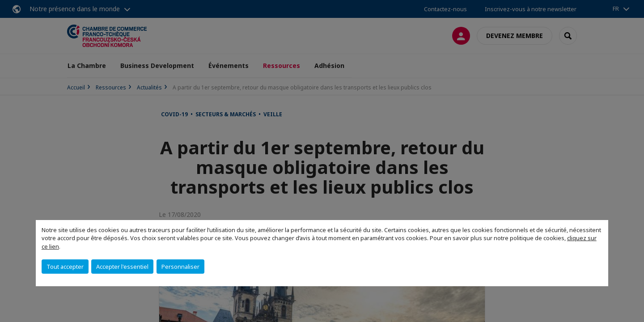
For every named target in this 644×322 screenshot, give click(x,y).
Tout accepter (65, 267)
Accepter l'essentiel (122, 267)
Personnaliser (180, 267)
